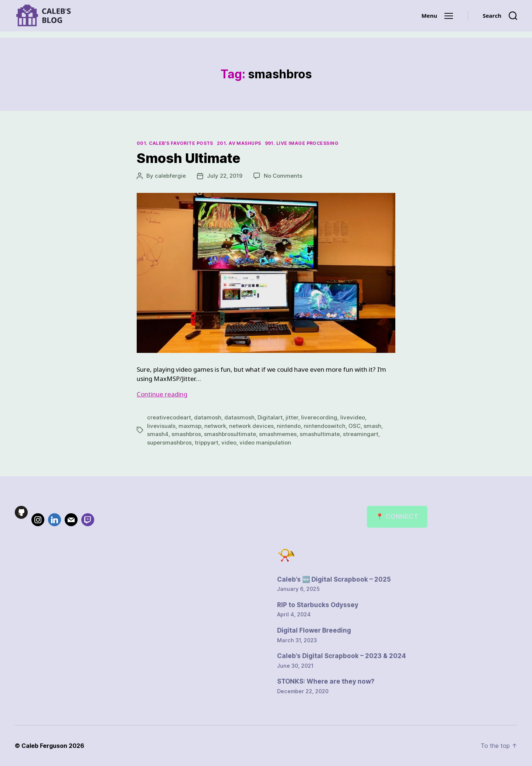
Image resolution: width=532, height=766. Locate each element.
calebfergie (170, 176)
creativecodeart (169, 417)
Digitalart (270, 417)
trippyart (207, 442)
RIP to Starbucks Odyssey (318, 605)
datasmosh (239, 417)
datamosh (208, 417)
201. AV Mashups (239, 143)
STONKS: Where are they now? (326, 681)
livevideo (353, 417)
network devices (251, 426)
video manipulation (265, 442)
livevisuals (161, 426)
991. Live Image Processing (302, 143)
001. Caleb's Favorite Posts (175, 143)
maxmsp (190, 426)
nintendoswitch (325, 426)
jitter (292, 417)
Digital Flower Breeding (314, 630)
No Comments (283, 176)
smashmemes (278, 434)
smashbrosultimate (230, 434)
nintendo (289, 426)
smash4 (158, 434)
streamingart (361, 434)
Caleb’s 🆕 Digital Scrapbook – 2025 (334, 579)
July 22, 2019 (225, 176)
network (215, 426)
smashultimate (320, 434)
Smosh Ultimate (189, 158)
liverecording (319, 417)
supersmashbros (169, 442)
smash (372, 426)
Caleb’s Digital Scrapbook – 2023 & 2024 (342, 656)
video (229, 442)
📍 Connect (397, 517)
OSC (354, 426)
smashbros (186, 434)
